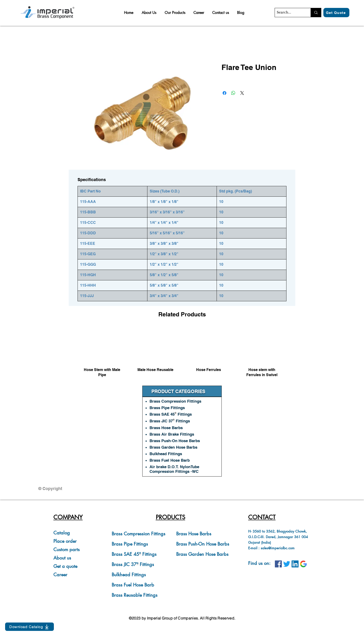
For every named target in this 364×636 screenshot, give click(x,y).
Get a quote (65, 566)
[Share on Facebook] (224, 93)
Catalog (62, 533)
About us (62, 558)
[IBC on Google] (303, 564)
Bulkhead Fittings (129, 575)
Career (60, 575)
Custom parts (67, 550)
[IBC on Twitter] (287, 564)
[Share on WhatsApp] (233, 93)
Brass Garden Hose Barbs (202, 554)
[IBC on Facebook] (278, 564)
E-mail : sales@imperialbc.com (271, 548)
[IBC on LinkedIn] (295, 564)
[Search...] (289, 13)
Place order (65, 541)
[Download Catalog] (29, 627)
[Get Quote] (336, 13)
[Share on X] (242, 93)
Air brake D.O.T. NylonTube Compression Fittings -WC (174, 469)
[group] (182, 354)
